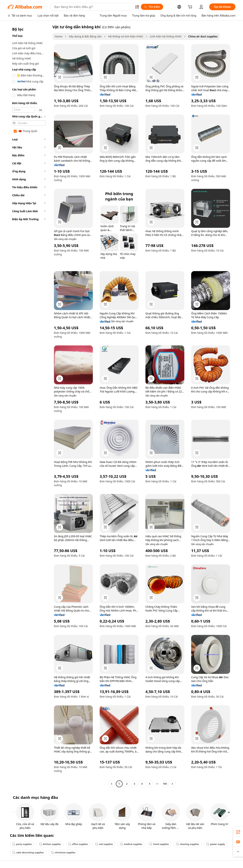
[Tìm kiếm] (152, 7)
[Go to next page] (172, 784)
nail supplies (104, 844)
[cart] (191, 7)
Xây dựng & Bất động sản (85, 36)
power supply (216, 844)
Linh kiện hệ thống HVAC (166, 36)
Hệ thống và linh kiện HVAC (126, 36)
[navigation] (29, 406)
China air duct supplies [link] (203, 36)
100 (165, 784)
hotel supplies (159, 844)
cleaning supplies (187, 844)
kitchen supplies (50, 844)
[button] (137, 7)
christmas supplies (63, 853)
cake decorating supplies (28, 853)
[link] (238, 832)
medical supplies (131, 844)
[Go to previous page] (112, 784)
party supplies (22, 844)
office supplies (78, 844)
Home (59, 36)
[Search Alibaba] (93, 7)
